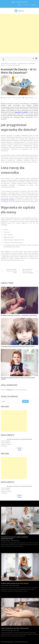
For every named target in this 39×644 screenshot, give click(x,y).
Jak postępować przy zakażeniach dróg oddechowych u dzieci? (18, 347)
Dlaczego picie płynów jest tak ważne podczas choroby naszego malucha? (18, 378)
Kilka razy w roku (7, 444)
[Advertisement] (19, 33)
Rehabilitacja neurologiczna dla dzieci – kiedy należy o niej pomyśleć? (19, 315)
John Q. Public (5, 586)
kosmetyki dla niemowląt (8, 200)
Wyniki (19, 450)
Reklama (19, 5)
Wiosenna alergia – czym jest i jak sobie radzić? (12, 271)
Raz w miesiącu (6, 443)
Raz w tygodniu (6, 441)
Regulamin (34, 5)
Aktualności (14, 64)
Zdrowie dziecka (22, 64)
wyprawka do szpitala (21, 112)
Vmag (26, 642)
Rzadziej (5, 446)
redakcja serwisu (7, 98)
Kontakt (27, 5)
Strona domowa (5, 64)
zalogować (9, 390)
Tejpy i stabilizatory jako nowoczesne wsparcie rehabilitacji (28, 271)
